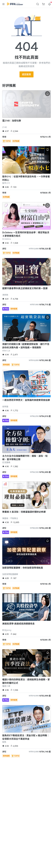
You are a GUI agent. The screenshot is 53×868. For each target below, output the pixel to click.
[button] (4, 4)
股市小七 (6, 183)
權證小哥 (6, 686)
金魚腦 (5, 406)
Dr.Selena (7, 239)
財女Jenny (7, 630)
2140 (5, 127)
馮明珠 (5, 295)
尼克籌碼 (6, 462)
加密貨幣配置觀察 (10, 574)
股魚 (4, 742)
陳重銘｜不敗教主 (10, 518)
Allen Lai (6, 351)
